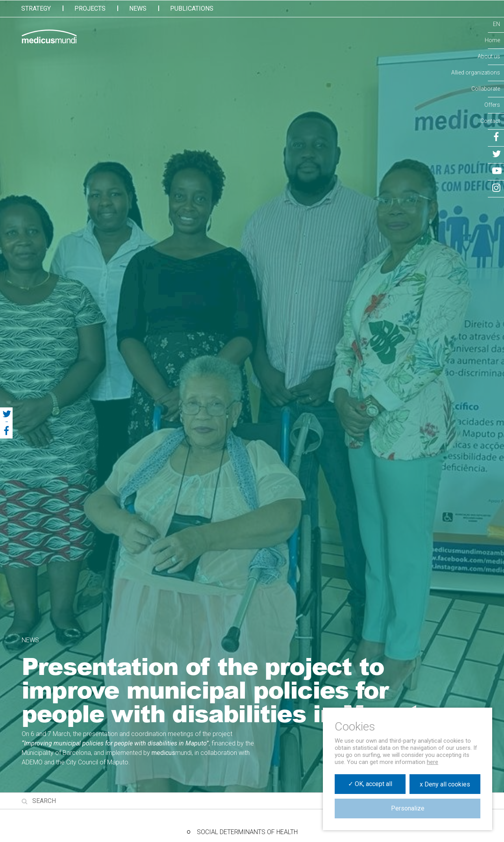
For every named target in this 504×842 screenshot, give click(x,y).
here (433, 762)
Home (492, 40)
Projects (90, 8)
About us (489, 56)
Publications (192, 8)
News (138, 8)
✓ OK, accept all (370, 784)
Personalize (408, 808)
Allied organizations (476, 72)
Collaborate (486, 89)
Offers (492, 105)
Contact (490, 121)
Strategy (36, 8)
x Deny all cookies (445, 784)
